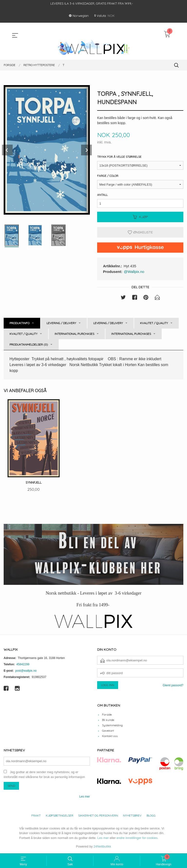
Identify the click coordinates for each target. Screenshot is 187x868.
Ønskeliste (140, 232)
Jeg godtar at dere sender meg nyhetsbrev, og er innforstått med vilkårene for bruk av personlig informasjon (44, 775)
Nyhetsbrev (132, 816)
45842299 (23, 665)
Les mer (85, 797)
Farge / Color (108, 176)
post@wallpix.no (26, 671)
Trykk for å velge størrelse (119, 157)
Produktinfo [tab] (19, 323)
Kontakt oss (110, 736)
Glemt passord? (173, 686)
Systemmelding (112, 726)
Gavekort (108, 731)
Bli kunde (108, 720)
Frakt (36, 816)
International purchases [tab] (74, 334)
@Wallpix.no (134, 272)
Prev (7, 150)
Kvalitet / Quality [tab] (154, 323)
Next (86, 150)
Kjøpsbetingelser (60, 816)
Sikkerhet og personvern (98, 816)
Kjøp (140, 217)
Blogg (151, 816)
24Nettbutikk (102, 847)
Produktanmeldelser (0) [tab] (29, 344)
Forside (107, 715)
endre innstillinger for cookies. (138, 838)
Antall (102, 195)
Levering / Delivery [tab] (61, 323)
